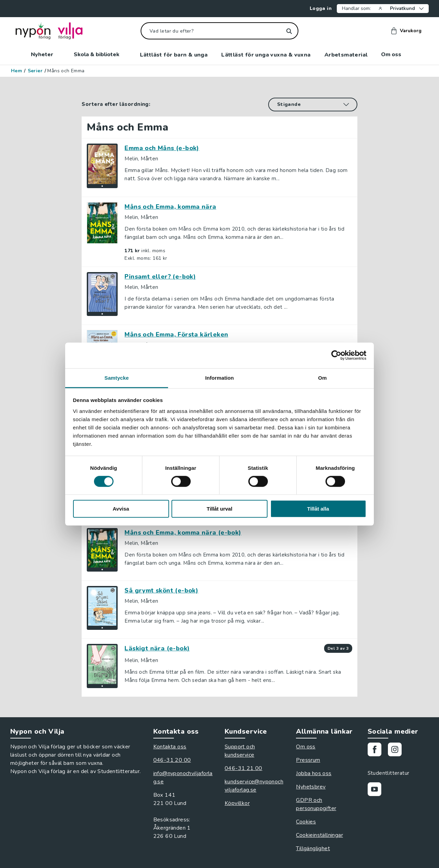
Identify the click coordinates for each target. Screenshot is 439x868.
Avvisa (121, 509)
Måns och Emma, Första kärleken (176, 334)
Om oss (395, 54)
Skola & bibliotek (100, 54)
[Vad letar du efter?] (219, 31)
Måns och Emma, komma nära (170, 207)
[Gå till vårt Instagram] (397, 751)
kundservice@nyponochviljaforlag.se (254, 786)
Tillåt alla (318, 509)
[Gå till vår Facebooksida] (377, 751)
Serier (35, 71)
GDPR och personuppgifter (316, 804)
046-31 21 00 (244, 768)
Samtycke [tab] (117, 377)
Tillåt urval (220, 509)
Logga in (318, 9)
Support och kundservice (240, 751)
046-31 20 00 (172, 760)
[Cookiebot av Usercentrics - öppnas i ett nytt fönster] (336, 355)
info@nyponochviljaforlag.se (183, 778)
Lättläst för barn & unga (174, 55)
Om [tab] (322, 377)
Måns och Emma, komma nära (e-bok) (183, 533)
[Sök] (289, 31)
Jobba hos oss (314, 773)
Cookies (306, 822)
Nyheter (45, 54)
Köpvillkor (237, 803)
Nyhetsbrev (311, 787)
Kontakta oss (170, 747)
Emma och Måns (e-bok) (162, 148)
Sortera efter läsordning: (116, 104)
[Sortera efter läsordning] (313, 105)
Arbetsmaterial (346, 55)
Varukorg (406, 31)
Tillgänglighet (313, 848)
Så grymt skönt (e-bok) (161, 590)
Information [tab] (219, 377)
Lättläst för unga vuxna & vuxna (266, 55)
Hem (16, 71)
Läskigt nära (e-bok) (157, 648)
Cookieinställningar (319, 835)
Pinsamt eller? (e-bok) (160, 277)
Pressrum (308, 760)
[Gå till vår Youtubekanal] (377, 790)
